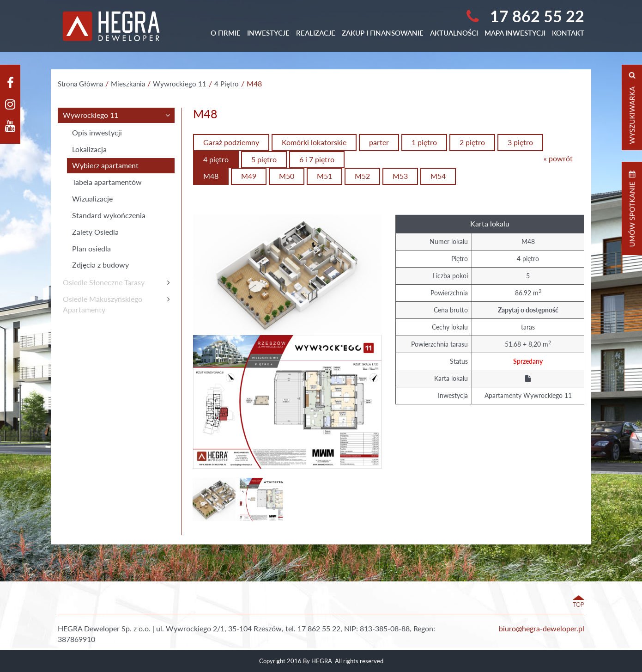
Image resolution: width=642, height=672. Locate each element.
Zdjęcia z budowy (100, 265)
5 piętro (264, 159)
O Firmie (226, 33)
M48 (211, 176)
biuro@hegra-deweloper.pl (542, 628)
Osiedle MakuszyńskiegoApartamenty (103, 304)
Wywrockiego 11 (91, 115)
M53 (400, 176)
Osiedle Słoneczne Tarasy (104, 282)
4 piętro (216, 159)
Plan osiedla (91, 248)
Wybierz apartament (105, 165)
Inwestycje (268, 33)
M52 (362, 176)
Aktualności (454, 33)
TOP (578, 605)
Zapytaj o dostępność (528, 310)
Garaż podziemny (231, 142)
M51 (324, 176)
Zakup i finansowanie (383, 33)
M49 (249, 176)
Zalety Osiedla (95, 232)
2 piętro (472, 142)
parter (379, 142)
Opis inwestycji (97, 132)
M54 (438, 176)
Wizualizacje (92, 199)
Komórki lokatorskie (314, 142)
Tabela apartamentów (107, 182)
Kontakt (568, 33)
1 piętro (424, 142)
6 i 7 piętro (317, 159)
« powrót (558, 158)
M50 (287, 176)
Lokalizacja (89, 149)
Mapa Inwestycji (515, 33)
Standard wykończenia (109, 215)
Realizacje (316, 33)
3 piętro (520, 142)
